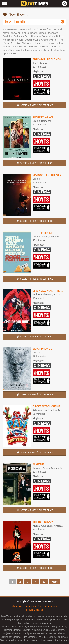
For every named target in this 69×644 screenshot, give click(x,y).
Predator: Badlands (47, 59)
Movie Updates (34, 610)
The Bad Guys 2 (43, 522)
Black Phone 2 (43, 349)
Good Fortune (43, 233)
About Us (17, 606)
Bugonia (39, 464)
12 (44, 582)
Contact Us (51, 606)
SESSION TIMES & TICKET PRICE (35, 105)
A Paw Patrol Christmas (49, 406)
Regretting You (44, 117)
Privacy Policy (34, 606)
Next (55, 582)
